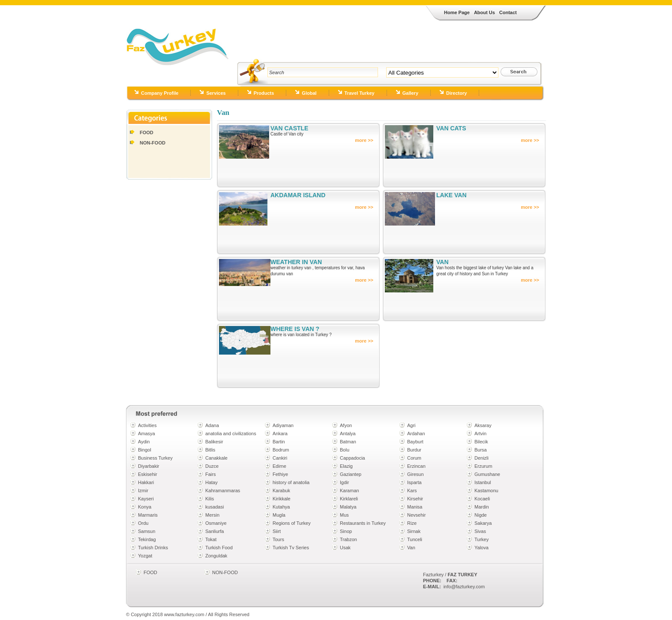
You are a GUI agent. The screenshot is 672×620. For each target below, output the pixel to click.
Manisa (415, 507)
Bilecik (481, 442)
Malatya (348, 507)
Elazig (346, 466)
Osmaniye (216, 523)
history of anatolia (291, 482)
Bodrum (281, 450)
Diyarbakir (149, 466)
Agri (411, 425)
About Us (484, 12)
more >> (364, 140)
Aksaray (483, 425)
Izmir (143, 491)
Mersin (212, 515)
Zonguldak (216, 556)
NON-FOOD (153, 143)
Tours (278, 539)
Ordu (143, 523)
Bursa (481, 450)
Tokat (211, 539)
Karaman (349, 491)
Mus (344, 515)
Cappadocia (352, 458)
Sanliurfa (214, 531)
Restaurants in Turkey (363, 523)
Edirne (279, 466)
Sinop (346, 531)
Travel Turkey (360, 93)
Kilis (210, 499)
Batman (348, 442)
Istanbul (483, 482)
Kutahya (281, 507)
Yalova (481, 548)
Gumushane (487, 474)
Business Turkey (155, 458)
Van (411, 548)
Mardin (482, 507)
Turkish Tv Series (291, 548)
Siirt (277, 531)
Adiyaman (283, 425)
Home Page (457, 12)
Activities (147, 425)
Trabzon (348, 539)
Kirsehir (415, 499)
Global (309, 93)
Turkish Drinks (153, 548)
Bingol (145, 450)
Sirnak (414, 531)
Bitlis (210, 450)
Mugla (279, 515)
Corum (414, 458)
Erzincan (416, 466)
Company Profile (160, 93)
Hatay (211, 482)
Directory (456, 93)
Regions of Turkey (292, 523)
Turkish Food (219, 548)
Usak (345, 548)
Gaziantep (351, 474)
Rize (412, 523)
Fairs (210, 474)
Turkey (481, 539)
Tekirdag (147, 539)
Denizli (481, 458)
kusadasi (214, 507)
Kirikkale (282, 499)
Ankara (280, 433)
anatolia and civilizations (231, 433)
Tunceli (415, 539)
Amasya (147, 433)
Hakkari (146, 482)
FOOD (147, 132)
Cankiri (280, 458)
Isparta (414, 482)
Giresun (415, 474)
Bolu (345, 450)
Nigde (481, 515)
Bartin (279, 442)
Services (216, 93)
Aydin (144, 442)
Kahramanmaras (223, 491)
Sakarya (483, 523)
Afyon (346, 425)
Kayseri (146, 499)
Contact (508, 12)
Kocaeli (482, 499)
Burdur (414, 450)
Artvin (480, 433)
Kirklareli (349, 499)
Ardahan (416, 433)
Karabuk (281, 491)
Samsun (147, 531)
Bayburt (415, 442)
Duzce (212, 466)
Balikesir (214, 442)
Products (264, 93)
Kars (412, 491)
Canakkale (216, 458)
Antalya (348, 433)
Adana (212, 425)
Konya (145, 507)
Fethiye (280, 474)
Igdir (344, 482)
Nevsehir (416, 515)
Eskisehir (148, 474)
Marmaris (148, 515)
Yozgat (145, 556)
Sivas (480, 531)
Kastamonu (486, 491)
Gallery (410, 93)
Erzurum (483, 466)
